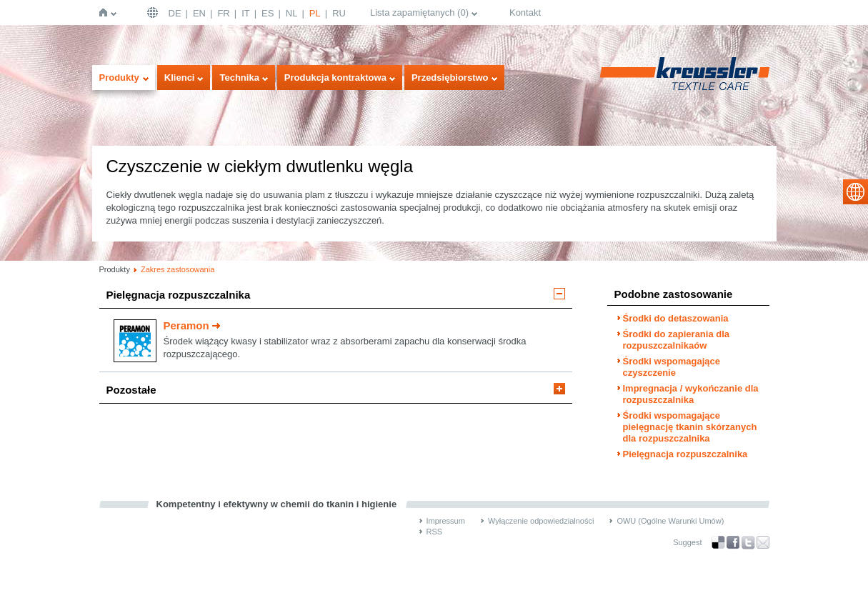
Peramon (186, 325)
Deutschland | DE (154, 13)
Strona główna (106, 13)
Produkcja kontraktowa (335, 78)
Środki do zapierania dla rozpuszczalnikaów (677, 340)
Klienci (180, 78)
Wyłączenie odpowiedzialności (541, 521)
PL (315, 13)
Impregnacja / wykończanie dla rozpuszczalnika (691, 394)
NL (292, 13)
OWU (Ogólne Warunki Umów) (670, 521)
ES (268, 13)
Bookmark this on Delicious (718, 542)
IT (246, 13)
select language (855, 192)
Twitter (748, 543)
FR (223, 13)
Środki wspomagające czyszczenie (672, 367)
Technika (239, 78)
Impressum (446, 521)
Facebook (733, 543)
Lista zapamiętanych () (419, 13)
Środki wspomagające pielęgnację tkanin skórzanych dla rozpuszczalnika (690, 427)
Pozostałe (131, 390)
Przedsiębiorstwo (450, 78)
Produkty (119, 78)
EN (199, 13)
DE (175, 13)
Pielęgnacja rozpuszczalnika (179, 295)
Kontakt (525, 13)
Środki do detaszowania (676, 318)
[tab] (336, 298)
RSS (435, 532)
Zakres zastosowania (178, 269)
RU (339, 13)
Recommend (763, 542)
